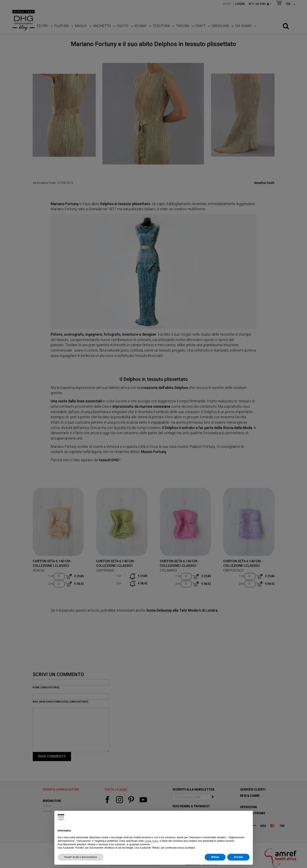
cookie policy (151, 841)
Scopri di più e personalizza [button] (81, 857)
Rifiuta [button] (215, 857)
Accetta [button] (238, 857)
